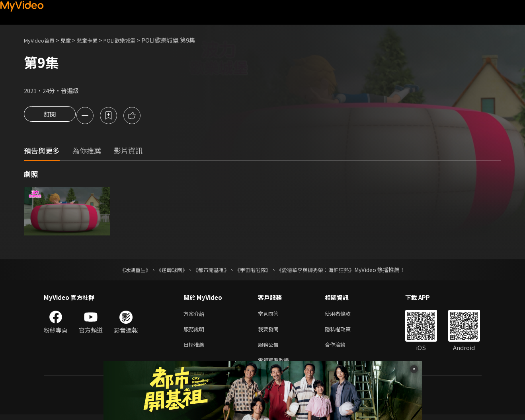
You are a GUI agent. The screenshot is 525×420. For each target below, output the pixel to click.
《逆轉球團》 (168, 270)
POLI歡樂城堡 (133, 40)
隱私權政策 (344, 332)
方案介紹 (195, 315)
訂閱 (50, 116)
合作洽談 (342, 348)
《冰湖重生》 (129, 270)
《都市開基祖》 (209, 270)
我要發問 (270, 332)
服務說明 (195, 332)
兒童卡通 (96, 40)
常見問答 (270, 315)
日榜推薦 (195, 348)
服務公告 (270, 348)
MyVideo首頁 (42, 40)
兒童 (72, 40)
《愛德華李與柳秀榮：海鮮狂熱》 (321, 270)
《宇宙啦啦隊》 (254, 270)
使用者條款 (344, 315)
